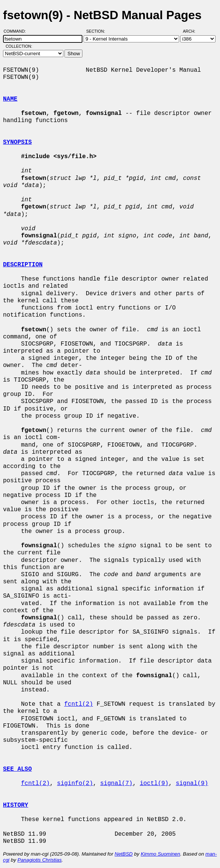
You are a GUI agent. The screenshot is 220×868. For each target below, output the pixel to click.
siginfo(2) (75, 783)
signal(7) (116, 783)
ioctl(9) (154, 783)
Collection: (19, 46)
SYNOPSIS (17, 142)
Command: (17, 31)
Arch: (192, 31)
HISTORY (16, 805)
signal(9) (192, 783)
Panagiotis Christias (40, 860)
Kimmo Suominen (160, 854)
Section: (97, 31)
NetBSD (124, 854)
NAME (10, 99)
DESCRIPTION (23, 265)
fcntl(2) (79, 704)
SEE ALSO (17, 769)
